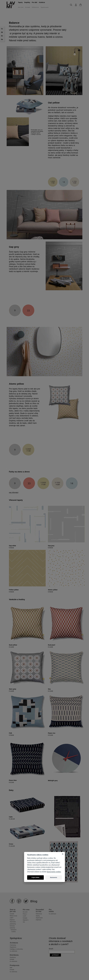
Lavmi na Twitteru (26, 901)
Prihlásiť (55, 955)
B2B (11, 968)
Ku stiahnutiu (52, 914)
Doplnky (27, 2)
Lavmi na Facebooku (12, 901)
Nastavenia (54, 877)
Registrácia (13, 947)
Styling (38, 916)
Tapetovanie (45, 7)
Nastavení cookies (14, 931)
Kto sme (21, 7)
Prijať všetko (35, 877)
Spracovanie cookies (54, 872)
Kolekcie (42, 2)
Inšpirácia (38, 920)
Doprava (12, 920)
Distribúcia (13, 957)
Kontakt (28, 7)
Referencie (35, 7)
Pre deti (34, 2)
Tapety (20, 2)
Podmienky (13, 945)
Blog (34, 901)
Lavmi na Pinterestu (19, 901)
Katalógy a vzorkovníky (16, 949)
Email (51, 949)
